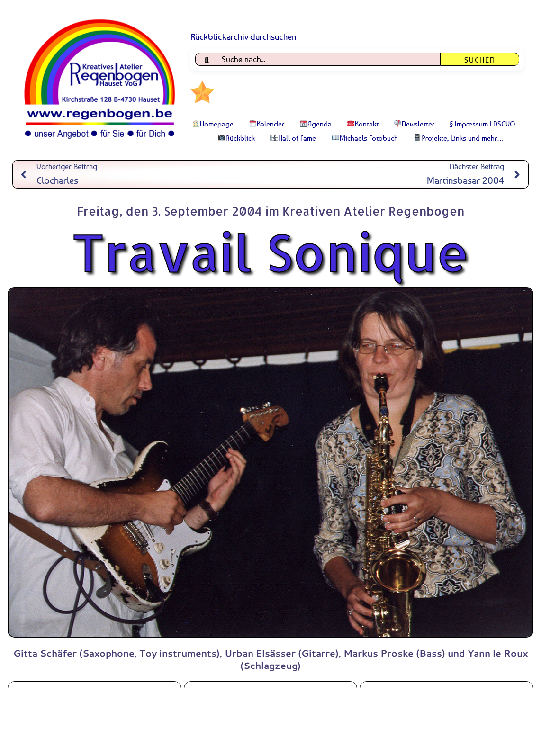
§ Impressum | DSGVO (482, 124)
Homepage (213, 124)
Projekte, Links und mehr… (459, 138)
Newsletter (414, 124)
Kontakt (363, 124)
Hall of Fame (293, 138)
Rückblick (236, 138)
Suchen (480, 60)
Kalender (267, 124)
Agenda (316, 124)
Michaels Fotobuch (365, 138)
